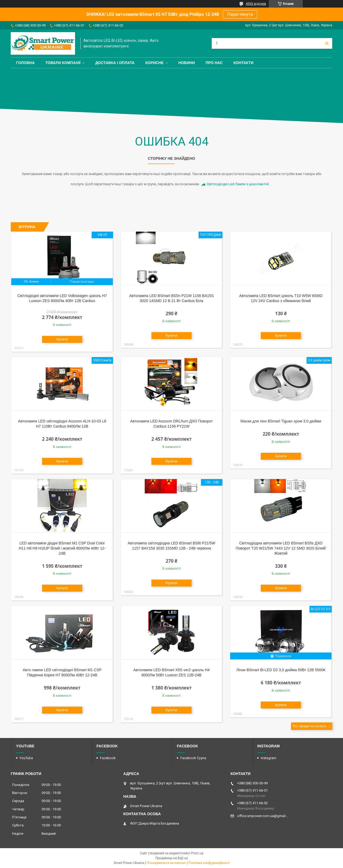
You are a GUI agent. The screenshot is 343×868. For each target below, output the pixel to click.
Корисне (154, 63)
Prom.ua (197, 853)
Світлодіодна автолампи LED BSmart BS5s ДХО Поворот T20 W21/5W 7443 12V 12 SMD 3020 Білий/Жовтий (281, 548)
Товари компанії (63, 63)
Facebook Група (193, 758)
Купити (62, 339)
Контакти (243, 63)
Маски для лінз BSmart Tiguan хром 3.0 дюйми (281, 421)
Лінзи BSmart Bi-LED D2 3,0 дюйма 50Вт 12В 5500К (281, 670)
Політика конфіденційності (209, 863)
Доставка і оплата (115, 63)
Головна (25, 63)
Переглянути (240, 14)
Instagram (269, 758)
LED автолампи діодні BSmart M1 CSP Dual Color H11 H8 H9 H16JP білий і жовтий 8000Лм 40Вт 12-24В (62, 548)
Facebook (108, 758)
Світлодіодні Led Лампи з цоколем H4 (238, 184)
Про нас (214, 63)
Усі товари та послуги (310, 726)
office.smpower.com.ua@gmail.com (263, 816)
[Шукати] (327, 43)
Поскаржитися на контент (167, 863)
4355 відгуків (256, 4)
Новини (187, 63)
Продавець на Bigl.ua (172, 858)
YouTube (26, 758)
